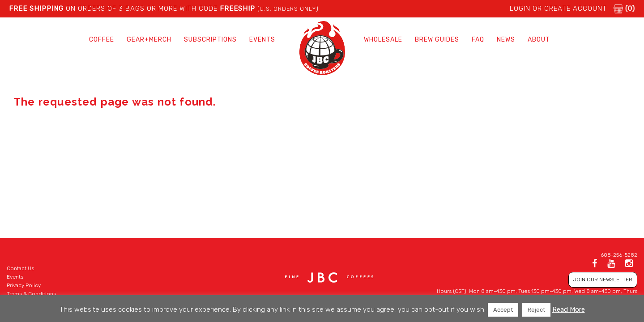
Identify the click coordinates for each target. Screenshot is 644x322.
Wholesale (383, 40)
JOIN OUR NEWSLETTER (603, 280)
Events (262, 40)
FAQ (478, 40)
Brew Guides (437, 40)
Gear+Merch (149, 40)
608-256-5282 (619, 255)
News (506, 40)
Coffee (102, 40)
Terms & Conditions (31, 294)
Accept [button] (503, 310)
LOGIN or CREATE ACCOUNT (558, 8)
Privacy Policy (24, 285)
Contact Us (20, 268)
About (539, 40)
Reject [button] (536, 310)
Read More (569, 309)
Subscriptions (210, 40)
